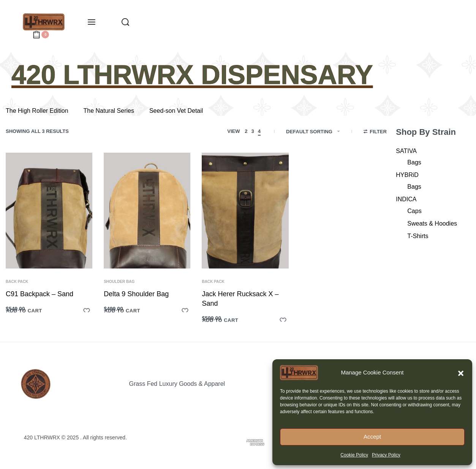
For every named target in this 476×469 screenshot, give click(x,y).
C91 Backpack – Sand (40, 294)
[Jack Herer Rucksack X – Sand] (245, 210)
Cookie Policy (354, 455)
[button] (461, 373)
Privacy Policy (386, 455)
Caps (414, 211)
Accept (372, 437)
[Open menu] (92, 22)
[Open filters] (375, 133)
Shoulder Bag (119, 282)
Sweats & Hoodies (432, 223)
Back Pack (17, 282)
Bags (414, 162)
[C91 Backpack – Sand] (49, 210)
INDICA (406, 199)
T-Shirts (418, 236)
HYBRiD (407, 175)
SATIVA (406, 151)
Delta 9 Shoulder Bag (136, 294)
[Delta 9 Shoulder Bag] (147, 210)
